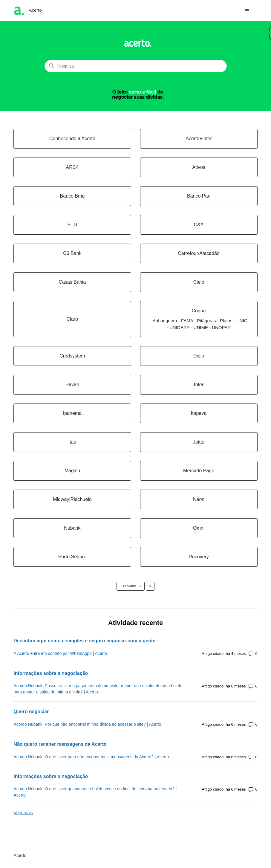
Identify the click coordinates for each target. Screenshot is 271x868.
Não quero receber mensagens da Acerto (60, 744)
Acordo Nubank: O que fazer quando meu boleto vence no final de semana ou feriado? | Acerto (95, 792)
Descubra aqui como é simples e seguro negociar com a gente (84, 641)
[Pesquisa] (136, 66)
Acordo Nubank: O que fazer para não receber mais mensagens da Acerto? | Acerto (91, 757)
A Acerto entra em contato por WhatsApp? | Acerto (60, 653)
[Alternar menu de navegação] (247, 11)
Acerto (20, 855)
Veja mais (23, 813)
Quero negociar (31, 712)
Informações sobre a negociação (51, 673)
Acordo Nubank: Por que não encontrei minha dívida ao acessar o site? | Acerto (87, 724)
